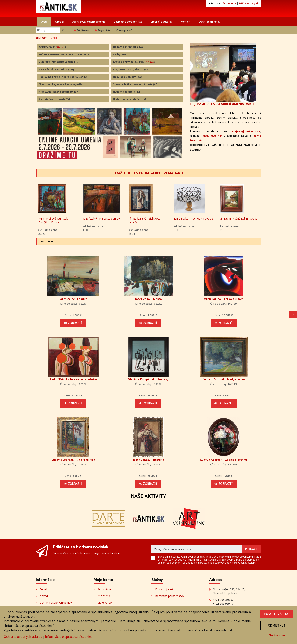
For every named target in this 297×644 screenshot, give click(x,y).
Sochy (120, 55)
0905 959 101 (213, 136)
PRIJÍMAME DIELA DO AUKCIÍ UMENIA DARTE (222, 104)
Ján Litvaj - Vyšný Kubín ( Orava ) (239, 218)
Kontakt (186, 22)
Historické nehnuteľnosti (130, 99)
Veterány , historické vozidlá (59, 62)
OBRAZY (52, 47)
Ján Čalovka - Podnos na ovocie (193, 218)
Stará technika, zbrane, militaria (135, 84)
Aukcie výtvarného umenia (89, 22)
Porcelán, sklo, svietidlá (56, 69)
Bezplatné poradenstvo (128, 22)
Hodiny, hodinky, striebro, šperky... (63, 77)
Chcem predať (124, 30)
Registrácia (103, 30)
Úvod (44, 22)
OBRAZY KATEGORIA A (128, 47)
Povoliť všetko (277, 614)
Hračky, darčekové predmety (59, 92)
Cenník (44, 589)
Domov (41, 38)
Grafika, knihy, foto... (134, 62)
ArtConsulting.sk (248, 3)
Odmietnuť (277, 625)
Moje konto (105, 603)
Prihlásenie (81, 30)
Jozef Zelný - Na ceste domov (101, 218)
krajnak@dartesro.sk (246, 131)
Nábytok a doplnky (128, 77)
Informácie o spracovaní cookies (69, 637)
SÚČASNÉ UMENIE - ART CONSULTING (64, 55)
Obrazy (60, 22)
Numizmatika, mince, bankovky (60, 84)
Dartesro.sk (229, 3)
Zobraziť (73, 323)
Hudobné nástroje (126, 92)
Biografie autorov (162, 22)
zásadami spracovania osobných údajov (210, 563)
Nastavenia (277, 635)
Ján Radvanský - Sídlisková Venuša (145, 220)
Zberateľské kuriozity (55, 99)
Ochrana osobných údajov (56, 603)
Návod (44, 596)
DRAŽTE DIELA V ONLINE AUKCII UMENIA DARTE (149, 173)
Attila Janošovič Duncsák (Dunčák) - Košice (53, 220)
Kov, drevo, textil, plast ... (131, 69)
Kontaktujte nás (165, 589)
